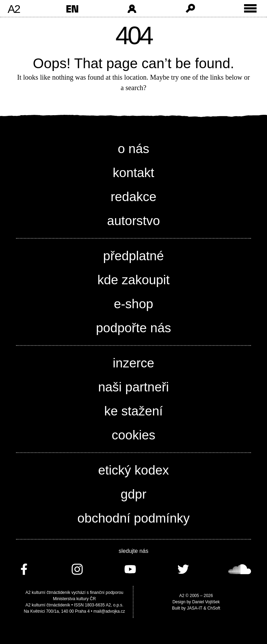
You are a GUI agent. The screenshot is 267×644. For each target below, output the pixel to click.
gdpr (133, 494)
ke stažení (134, 411)
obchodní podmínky (134, 518)
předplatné (134, 256)
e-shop (133, 304)
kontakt (133, 173)
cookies (133, 435)
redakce (133, 197)
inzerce (133, 363)
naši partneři (133, 387)
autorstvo (133, 221)
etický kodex (133, 470)
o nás (134, 149)
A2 (14, 9)
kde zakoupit (133, 280)
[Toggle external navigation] (250, 9)
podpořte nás (133, 328)
